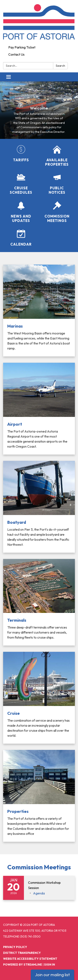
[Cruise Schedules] (21, 184)
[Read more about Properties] (39, 796)
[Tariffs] (21, 154)
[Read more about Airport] (39, 409)
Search (60, 66)
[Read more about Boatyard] (39, 507)
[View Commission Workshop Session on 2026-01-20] (49, 885)
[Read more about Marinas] (39, 311)
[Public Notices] (57, 184)
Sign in (50, 965)
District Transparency (22, 953)
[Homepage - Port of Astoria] (39, 22)
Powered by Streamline (23, 965)
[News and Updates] (21, 212)
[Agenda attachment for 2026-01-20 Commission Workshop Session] (39, 893)
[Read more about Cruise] (39, 698)
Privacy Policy (15, 947)
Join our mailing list (52, 975)
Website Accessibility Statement (30, 959)
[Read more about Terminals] (39, 602)
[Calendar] (21, 238)
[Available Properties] (57, 156)
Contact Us (16, 54)
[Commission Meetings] (57, 212)
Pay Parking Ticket (22, 47)
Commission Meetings (39, 867)
